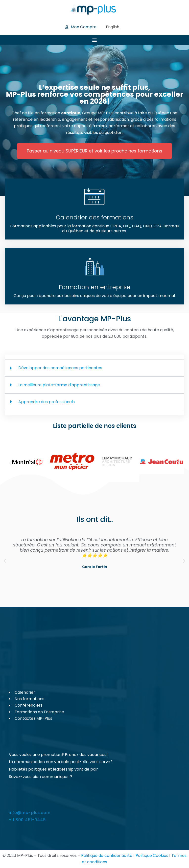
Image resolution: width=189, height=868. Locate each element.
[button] (11, 463)
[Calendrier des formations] (94, 197)
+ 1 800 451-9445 (27, 820)
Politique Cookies (152, 855)
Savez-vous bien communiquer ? (41, 777)
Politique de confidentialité (107, 855)
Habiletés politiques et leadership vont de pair (53, 769)
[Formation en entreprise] (94, 267)
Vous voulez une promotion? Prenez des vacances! (58, 755)
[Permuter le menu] (94, 40)
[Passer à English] (113, 27)
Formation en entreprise (95, 287)
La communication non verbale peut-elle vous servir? (61, 762)
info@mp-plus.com (30, 813)
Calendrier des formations (95, 217)
